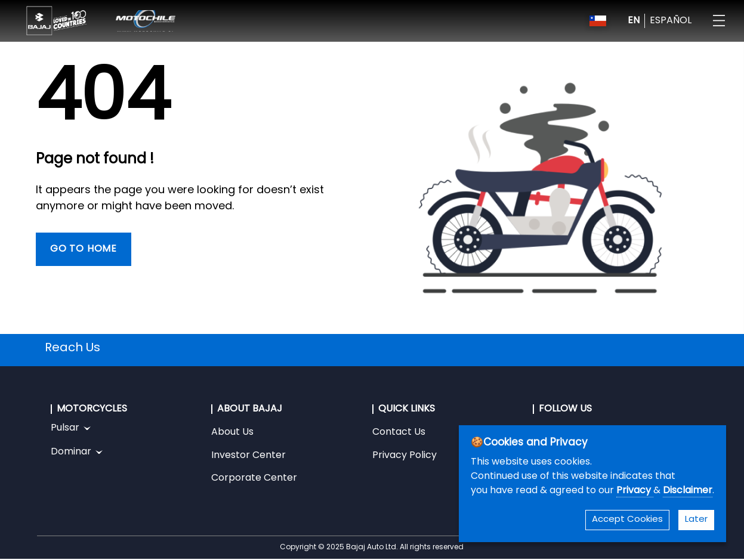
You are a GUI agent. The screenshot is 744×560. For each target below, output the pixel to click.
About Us (232, 432)
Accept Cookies (627, 520)
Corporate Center (254, 478)
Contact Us (399, 432)
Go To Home (84, 249)
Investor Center (248, 456)
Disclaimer (688, 491)
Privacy (635, 491)
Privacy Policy (405, 456)
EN (634, 21)
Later (696, 520)
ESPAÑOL (671, 21)
